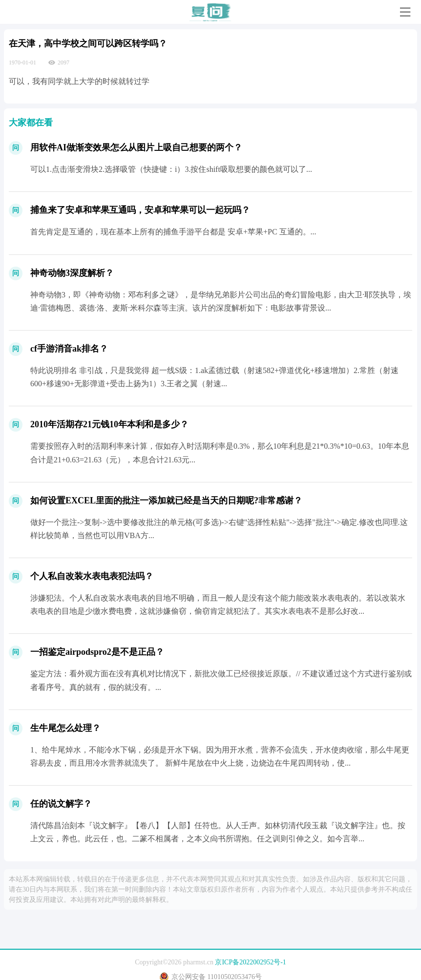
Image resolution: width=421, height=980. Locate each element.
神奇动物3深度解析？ (72, 273)
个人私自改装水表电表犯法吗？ (92, 576)
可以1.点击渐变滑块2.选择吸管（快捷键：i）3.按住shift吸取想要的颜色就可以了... (171, 169)
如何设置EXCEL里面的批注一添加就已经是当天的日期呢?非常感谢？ (166, 500)
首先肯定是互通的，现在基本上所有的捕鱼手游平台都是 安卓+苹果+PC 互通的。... (173, 232)
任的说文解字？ (61, 804)
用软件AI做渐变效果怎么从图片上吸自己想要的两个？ (136, 147)
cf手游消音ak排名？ (69, 349)
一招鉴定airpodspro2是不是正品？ (97, 652)
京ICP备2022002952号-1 (250, 962)
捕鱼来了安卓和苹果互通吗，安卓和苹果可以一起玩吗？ (140, 210)
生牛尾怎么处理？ (65, 728)
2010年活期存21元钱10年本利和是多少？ (109, 424)
